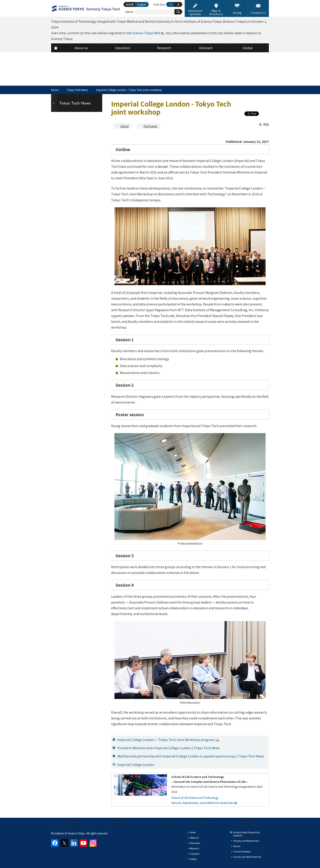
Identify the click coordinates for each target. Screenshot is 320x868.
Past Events (150, 126)
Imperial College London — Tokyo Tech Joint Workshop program (168, 740)
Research (194, 848)
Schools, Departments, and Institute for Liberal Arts (202, 803)
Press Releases (205, 822)
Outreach (195, 854)
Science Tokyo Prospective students (246, 834)
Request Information (249, 822)
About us (74, 822)
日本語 (130, 4)
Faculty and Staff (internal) (247, 857)
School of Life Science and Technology (195, 798)
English (142, 4)
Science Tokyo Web (146, 33)
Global (124, 126)
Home (55, 90)
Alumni (237, 846)
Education (195, 843)
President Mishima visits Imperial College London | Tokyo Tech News (168, 748)
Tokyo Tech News (77, 90)
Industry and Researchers (246, 841)
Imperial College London (136, 765)
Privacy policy (118, 822)
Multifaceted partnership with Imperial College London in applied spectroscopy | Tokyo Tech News (191, 756)
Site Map (162, 822)
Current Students (242, 851)
